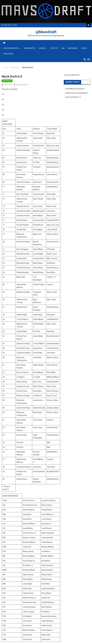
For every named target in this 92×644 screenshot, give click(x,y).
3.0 (3, 105)
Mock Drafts (30, 48)
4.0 (3, 110)
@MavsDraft (46, 32)
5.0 (3, 115)
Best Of (54, 48)
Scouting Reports (11, 48)
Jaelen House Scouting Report (77, 93)
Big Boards (73, 48)
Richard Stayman (22, 85)
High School (9, 54)
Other (84, 48)
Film (63, 48)
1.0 (3, 94)
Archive (42, 48)
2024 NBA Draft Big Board (75, 89)
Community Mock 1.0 (73, 97)
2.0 (3, 100)
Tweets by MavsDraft (72, 75)
